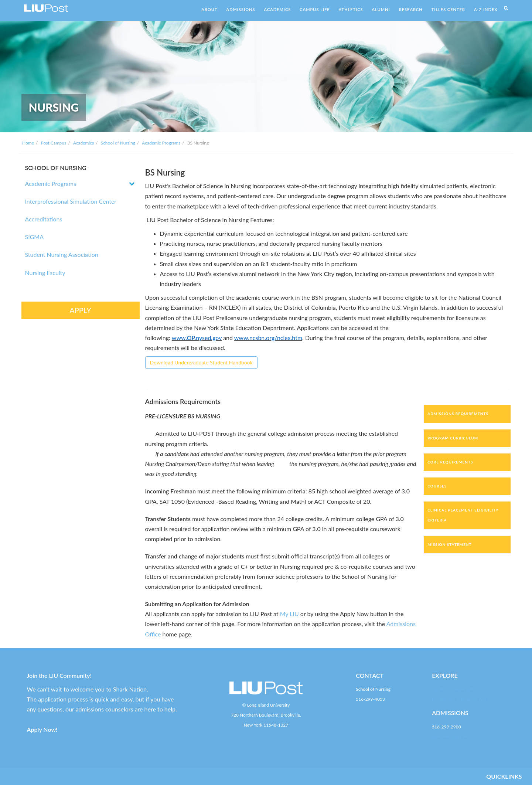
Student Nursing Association (62, 254)
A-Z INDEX (486, 9)
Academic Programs (161, 143)
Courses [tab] (437, 486)
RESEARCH (411, 9)
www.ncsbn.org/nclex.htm (268, 338)
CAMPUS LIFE (315, 9)
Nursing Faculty (45, 273)
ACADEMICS (278, 9)
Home (28, 143)
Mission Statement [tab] (449, 544)
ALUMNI (381, 9)
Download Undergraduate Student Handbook (201, 362)
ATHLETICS (351, 9)
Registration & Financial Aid (459, 699)
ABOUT (209, 9)
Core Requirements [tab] (450, 462)
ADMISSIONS (241, 9)
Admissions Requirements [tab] (458, 414)
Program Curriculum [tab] (453, 438)
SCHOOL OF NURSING (56, 168)
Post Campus (54, 143)
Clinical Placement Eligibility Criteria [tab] (463, 515)
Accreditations (44, 219)
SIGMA (35, 237)
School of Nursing (118, 143)
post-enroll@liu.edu (451, 737)
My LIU (289, 614)
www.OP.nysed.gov (197, 338)
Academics (83, 143)
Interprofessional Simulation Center (71, 201)
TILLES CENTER (448, 9)
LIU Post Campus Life (453, 689)
